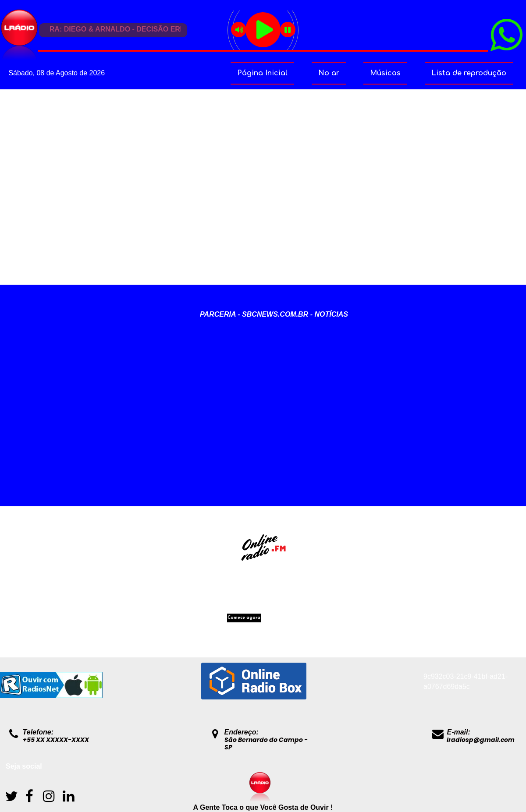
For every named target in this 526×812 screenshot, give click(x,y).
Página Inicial (262, 73)
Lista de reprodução (469, 73)
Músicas (385, 73)
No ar (329, 73)
